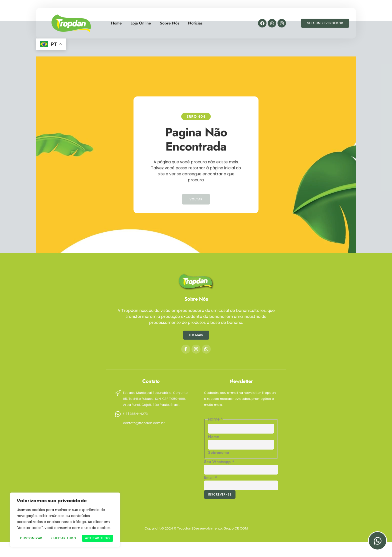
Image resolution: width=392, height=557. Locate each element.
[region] (65, 520)
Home (116, 21)
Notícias (195, 21)
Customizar (31, 538)
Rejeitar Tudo (63, 538)
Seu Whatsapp (219, 462)
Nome (213, 437)
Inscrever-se (220, 494)
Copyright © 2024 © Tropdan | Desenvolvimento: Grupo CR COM (196, 528)
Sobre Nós (169, 21)
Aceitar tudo (97, 538)
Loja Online (141, 21)
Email (210, 477)
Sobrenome (218, 452)
